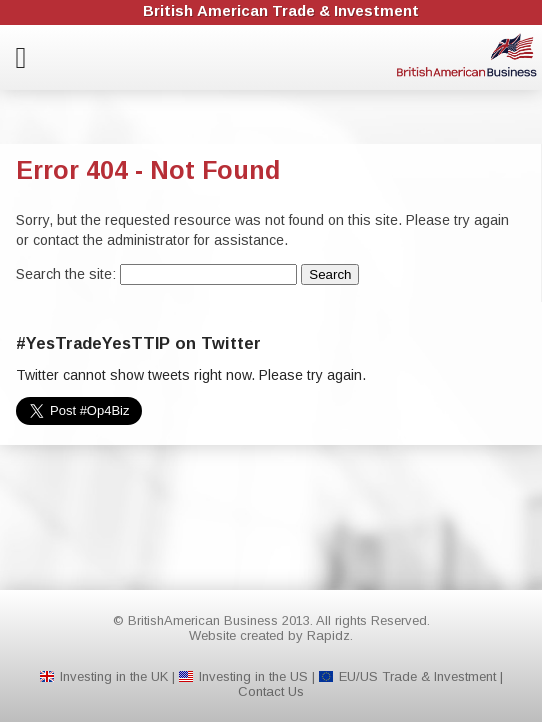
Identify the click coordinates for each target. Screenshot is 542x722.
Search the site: (68, 274)
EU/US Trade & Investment (417, 676)
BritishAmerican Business (467, 55)
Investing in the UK (114, 676)
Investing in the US (253, 676)
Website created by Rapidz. (271, 635)
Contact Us (271, 691)
